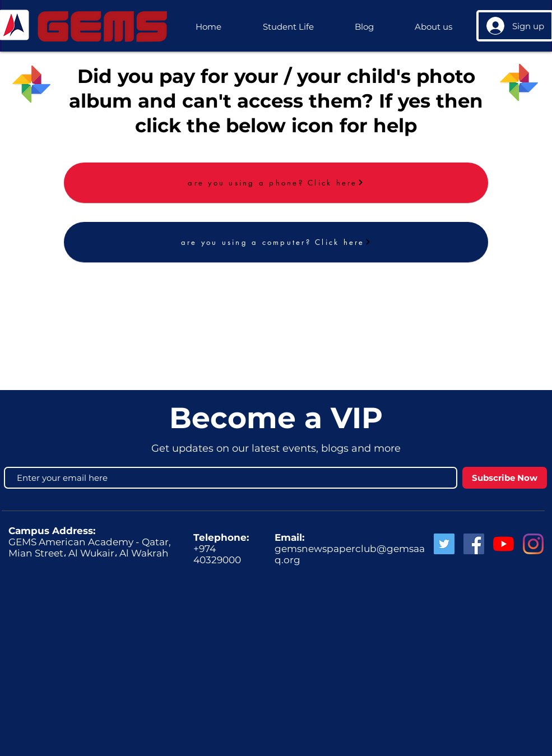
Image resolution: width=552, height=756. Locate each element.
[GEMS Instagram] (533, 544)
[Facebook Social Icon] (474, 544)
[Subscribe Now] (505, 478)
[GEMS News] (504, 544)
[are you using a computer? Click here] (276, 242)
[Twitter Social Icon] (444, 544)
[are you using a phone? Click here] (276, 183)
